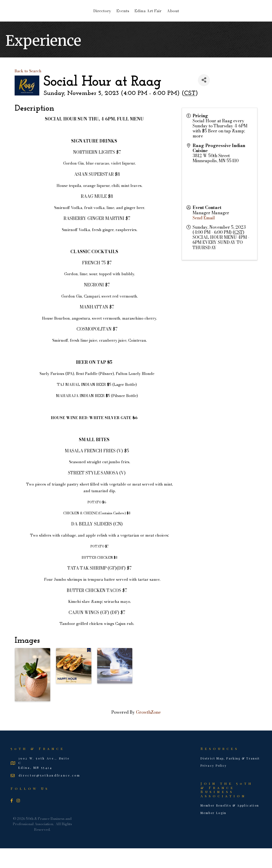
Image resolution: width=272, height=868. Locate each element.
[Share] (204, 100)
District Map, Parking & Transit (230, 778)
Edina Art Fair (190, 20)
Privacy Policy (214, 785)
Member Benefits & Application (230, 825)
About (215, 20)
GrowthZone (148, 732)
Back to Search (28, 91)
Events (80, 20)
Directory (60, 20)
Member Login (214, 832)
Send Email (204, 237)
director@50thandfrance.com (49, 795)
